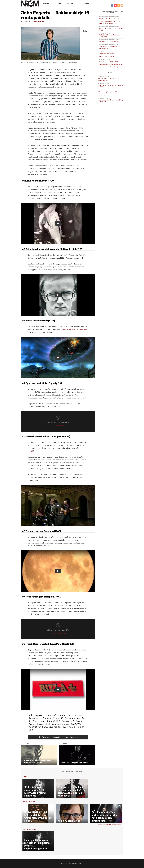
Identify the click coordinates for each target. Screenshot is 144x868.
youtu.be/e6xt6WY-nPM (58, 633)
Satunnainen (87, 4)
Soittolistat (72, 4)
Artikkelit (47, 4)
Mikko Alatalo (29, 802)
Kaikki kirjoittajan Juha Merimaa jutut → (110, 67)
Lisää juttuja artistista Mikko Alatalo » (110, 825)
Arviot (59, 4)
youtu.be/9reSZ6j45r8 (58, 426)
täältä (30, 451)
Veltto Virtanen (30, 829)
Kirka (25, 776)
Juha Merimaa (39, 21)
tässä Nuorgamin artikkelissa (74, 329)
